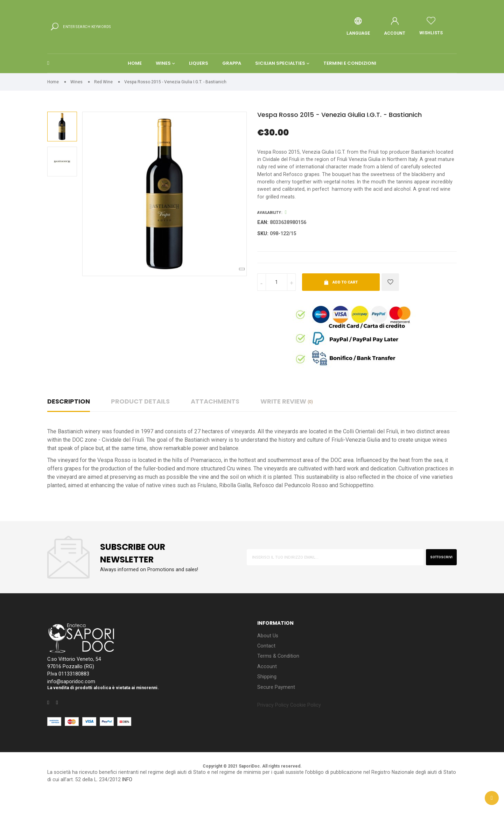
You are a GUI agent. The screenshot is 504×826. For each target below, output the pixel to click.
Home (135, 78)
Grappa (232, 78)
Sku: (263, 256)
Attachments (215, 425)
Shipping (268, 704)
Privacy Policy (275, 734)
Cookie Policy (311, 734)
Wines (163, 78)
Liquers (199, 78)
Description (69, 425)
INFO (181, 810)
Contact (267, 671)
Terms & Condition (280, 682)
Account (267, 693)
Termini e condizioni (350, 78)
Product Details (140, 425)
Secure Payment (277, 716)
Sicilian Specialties (280, 78)
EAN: (263, 244)
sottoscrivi (437, 580)
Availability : (270, 234)
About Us (268, 660)
